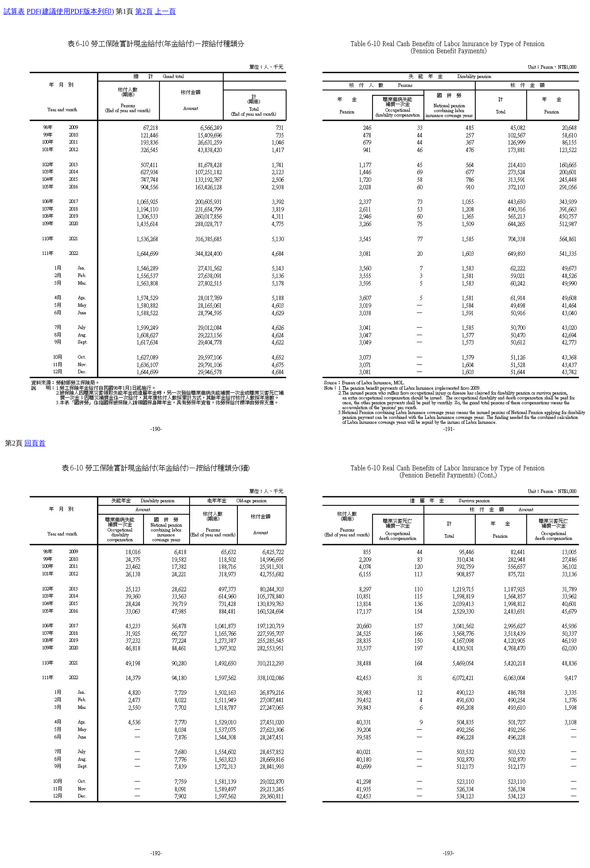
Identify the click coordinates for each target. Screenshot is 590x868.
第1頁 (124, 11)
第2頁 (144, 11)
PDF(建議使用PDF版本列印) (70, 11)
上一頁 (165, 11)
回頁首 (35, 443)
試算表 (14, 11)
